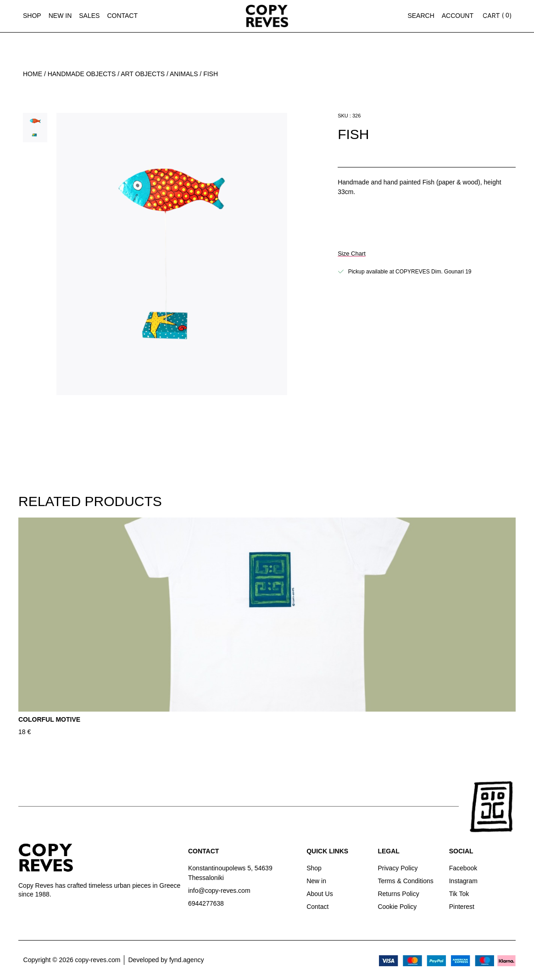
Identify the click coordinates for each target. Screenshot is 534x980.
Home (33, 74)
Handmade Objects (82, 74)
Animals (184, 74)
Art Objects (143, 74)
